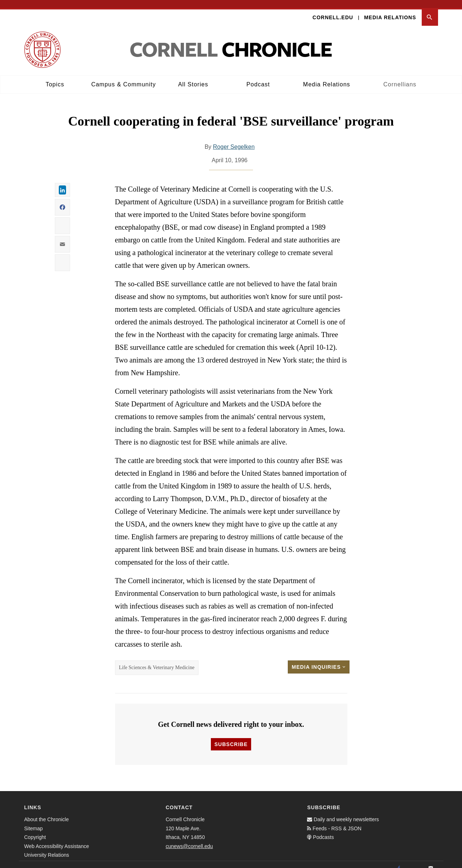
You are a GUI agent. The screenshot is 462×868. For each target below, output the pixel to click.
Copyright (35, 829)
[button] (430, 10)
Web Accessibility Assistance (57, 838)
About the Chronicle (47, 811)
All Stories (193, 76)
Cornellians (400, 76)
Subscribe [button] (231, 736)
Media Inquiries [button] (319, 659)
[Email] (431, 860)
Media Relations (390, 9)
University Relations (47, 847)
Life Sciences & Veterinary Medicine (157, 660)
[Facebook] (399, 860)
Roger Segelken (234, 139)
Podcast (258, 76)
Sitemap (34, 820)
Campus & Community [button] (123, 76)
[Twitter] (415, 860)
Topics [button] (55, 76)
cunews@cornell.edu (189, 838)
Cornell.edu (333, 9)
